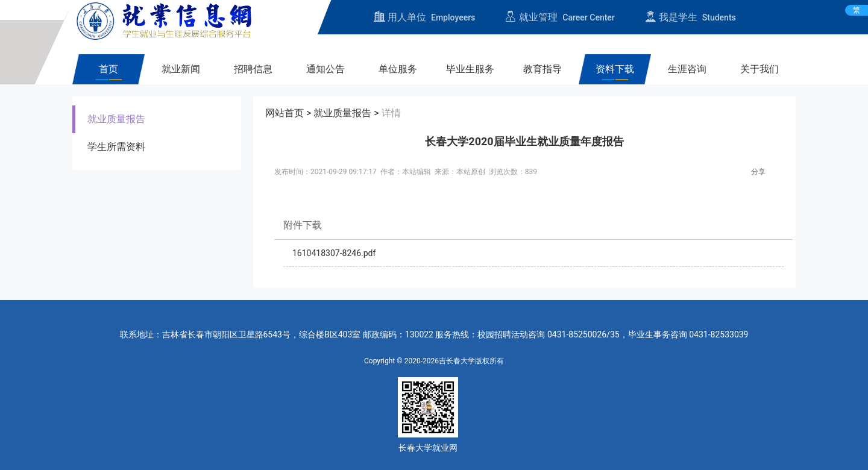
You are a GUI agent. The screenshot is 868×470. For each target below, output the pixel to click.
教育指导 (542, 69)
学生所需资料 (116, 147)
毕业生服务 (470, 69)
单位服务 (398, 69)
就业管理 (560, 17)
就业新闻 (181, 69)
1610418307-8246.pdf (334, 253)
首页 (108, 69)
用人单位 (424, 17)
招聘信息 (253, 69)
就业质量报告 (116, 119)
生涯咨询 (687, 69)
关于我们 (759, 69)
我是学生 (690, 17)
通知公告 (325, 69)
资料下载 (615, 69)
